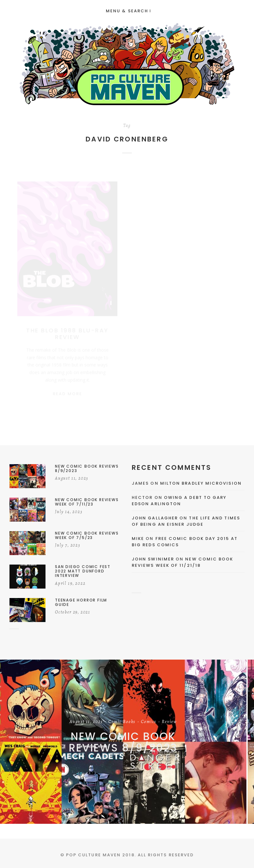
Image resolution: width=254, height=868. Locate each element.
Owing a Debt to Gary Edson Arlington (179, 501)
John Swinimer (153, 559)
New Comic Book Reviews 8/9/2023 (123, 742)
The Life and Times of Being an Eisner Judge (186, 521)
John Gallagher (155, 518)
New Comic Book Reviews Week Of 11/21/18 (183, 562)
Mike (138, 539)
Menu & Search (128, 11)
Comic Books (122, 722)
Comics (149, 722)
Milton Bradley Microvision (201, 483)
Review (169, 722)
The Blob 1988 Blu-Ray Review (67, 328)
